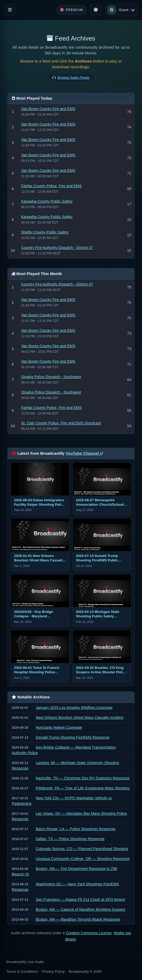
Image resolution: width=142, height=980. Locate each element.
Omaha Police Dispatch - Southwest (51, 377)
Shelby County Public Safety (45, 232)
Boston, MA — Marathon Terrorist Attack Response (78, 919)
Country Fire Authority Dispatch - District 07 (57, 248)
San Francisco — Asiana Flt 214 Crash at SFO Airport (80, 899)
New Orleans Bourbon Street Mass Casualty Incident (79, 717)
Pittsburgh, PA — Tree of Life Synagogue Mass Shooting (83, 788)
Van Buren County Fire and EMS (48, 109)
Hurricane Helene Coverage (59, 727)
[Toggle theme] (96, 10)
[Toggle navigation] (10, 10)
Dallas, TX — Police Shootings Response (70, 839)
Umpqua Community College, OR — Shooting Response (83, 859)
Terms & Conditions (22, 972)
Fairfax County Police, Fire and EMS (51, 186)
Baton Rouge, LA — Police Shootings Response (76, 829)
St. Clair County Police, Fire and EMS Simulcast (61, 423)
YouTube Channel (84, 453)
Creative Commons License (89, 933)
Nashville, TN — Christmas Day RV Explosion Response (83, 778)
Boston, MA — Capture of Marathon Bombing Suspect (81, 909)
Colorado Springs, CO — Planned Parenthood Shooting (82, 849)
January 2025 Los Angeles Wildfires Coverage (74, 708)
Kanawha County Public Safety (47, 201)
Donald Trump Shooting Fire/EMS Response (73, 737)
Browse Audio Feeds (74, 78)
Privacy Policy (53, 972)
